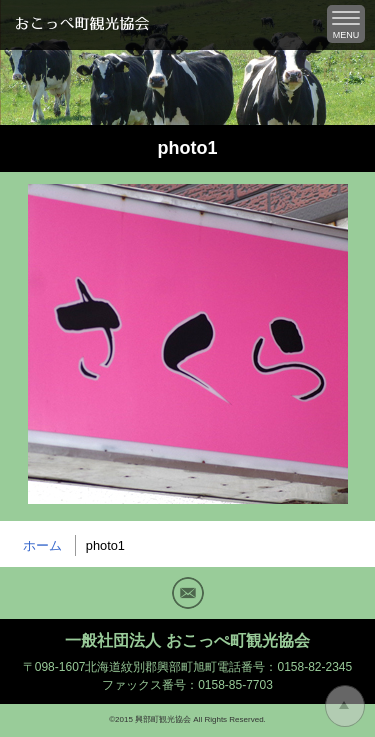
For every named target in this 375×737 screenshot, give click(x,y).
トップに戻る (345, 706)
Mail (188, 593)
